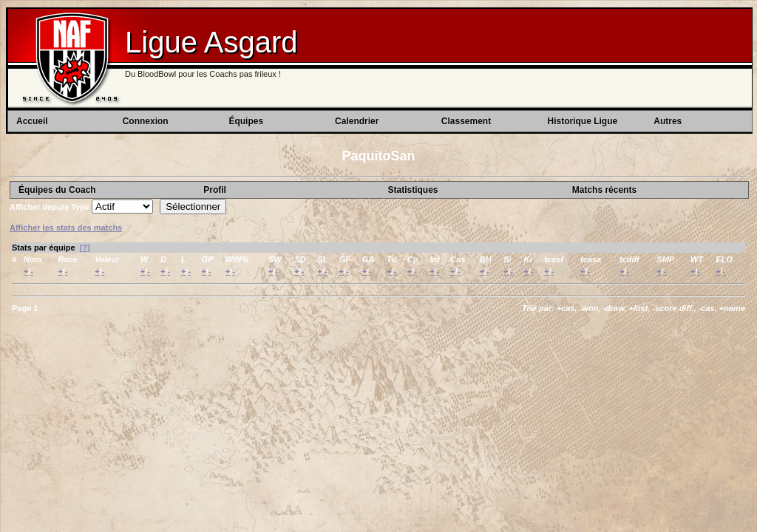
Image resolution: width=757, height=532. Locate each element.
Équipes (246, 121)
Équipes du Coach (57, 190)
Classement (466, 121)
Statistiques (413, 190)
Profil (215, 190)
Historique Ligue (583, 121)
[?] (85, 248)
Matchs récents (604, 190)
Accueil (32, 121)
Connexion (146, 121)
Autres (668, 121)
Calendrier (357, 121)
